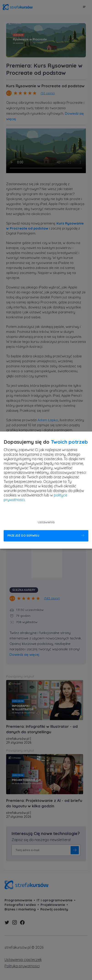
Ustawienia (46, 522)
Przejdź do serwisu (23, 536)
